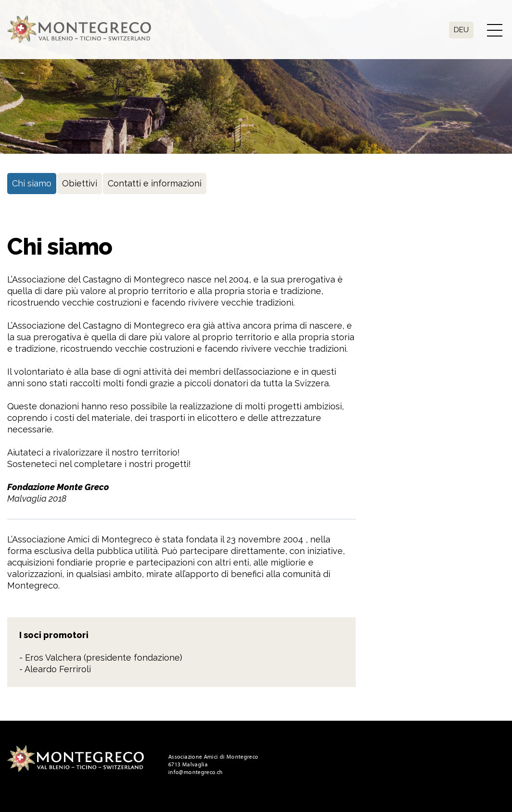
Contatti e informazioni (155, 183)
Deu (461, 30)
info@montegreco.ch (195, 772)
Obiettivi (80, 183)
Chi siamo (32, 183)
